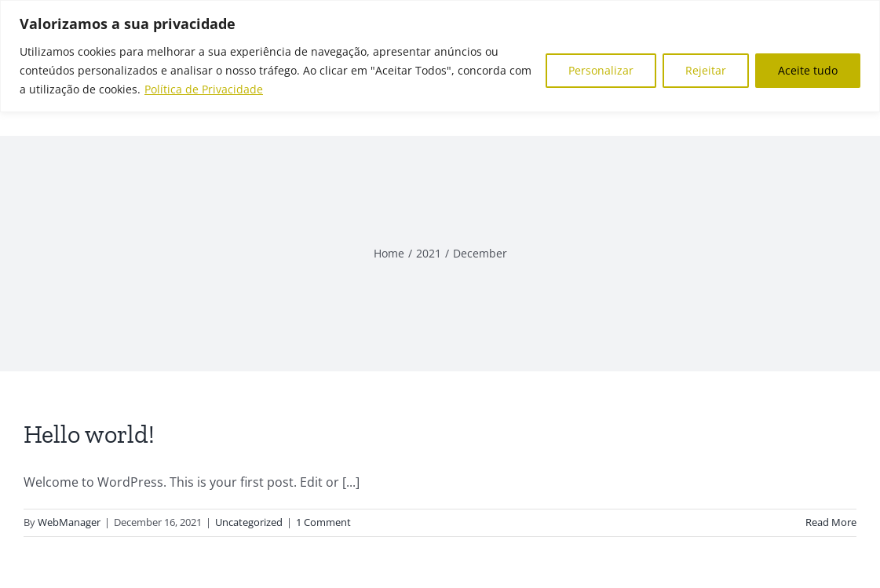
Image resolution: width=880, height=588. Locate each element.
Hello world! (89, 434)
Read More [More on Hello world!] (831, 522)
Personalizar (601, 70)
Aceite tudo (808, 70)
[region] (440, 56)
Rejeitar (706, 70)
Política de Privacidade (204, 89)
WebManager (69, 522)
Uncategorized (249, 522)
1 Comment (323, 522)
